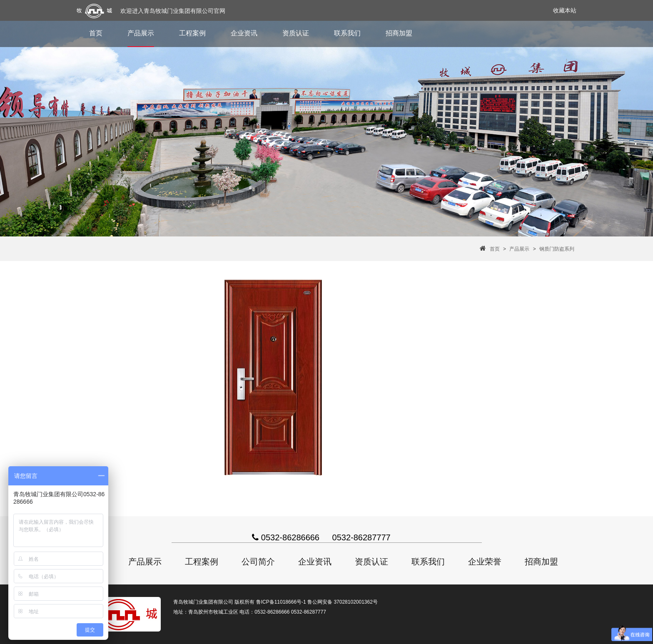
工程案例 (192, 33)
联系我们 (347, 33)
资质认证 (296, 33)
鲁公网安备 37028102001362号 (343, 602)
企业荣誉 (485, 562)
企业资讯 (244, 33)
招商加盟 (399, 33)
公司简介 (258, 562)
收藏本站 (565, 10)
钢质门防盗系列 (557, 249)
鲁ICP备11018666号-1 (281, 602)
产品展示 (141, 33)
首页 (96, 33)
